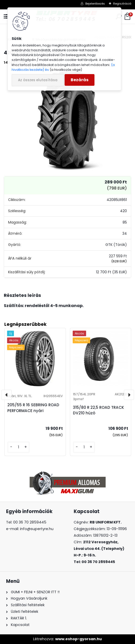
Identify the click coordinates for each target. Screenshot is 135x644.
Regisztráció (122, 4)
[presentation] (7, 395)
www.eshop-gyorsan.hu (79, 639)
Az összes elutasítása (38, 80)
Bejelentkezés (95, 4)
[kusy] (18, 447)
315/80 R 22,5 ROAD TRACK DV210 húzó (99, 410)
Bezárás (80, 80)
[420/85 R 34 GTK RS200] (68, 120)
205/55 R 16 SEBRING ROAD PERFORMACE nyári (33, 408)
